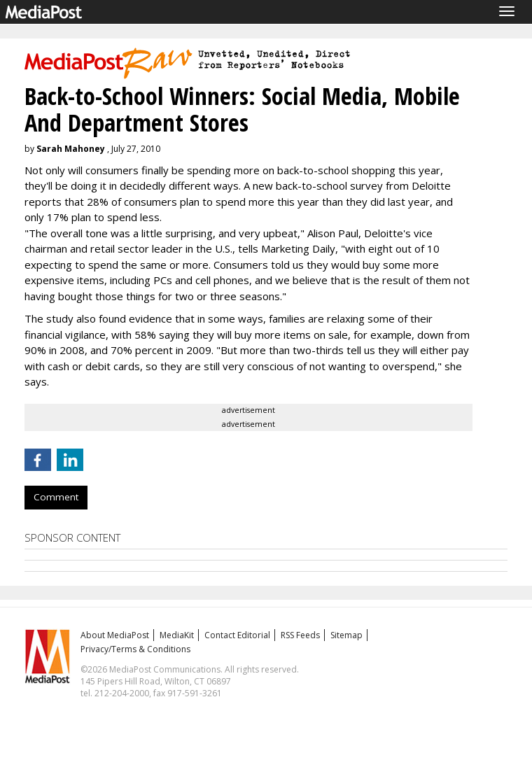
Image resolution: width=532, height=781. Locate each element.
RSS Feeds (300, 635)
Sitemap (346, 635)
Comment (56, 497)
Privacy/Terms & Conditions (135, 649)
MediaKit (177, 635)
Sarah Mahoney (71, 149)
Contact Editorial (237, 635)
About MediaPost (115, 635)
